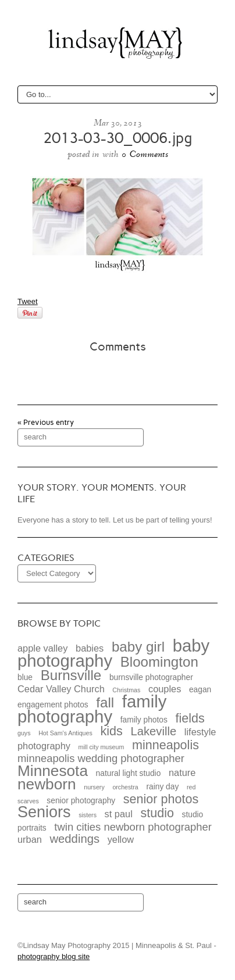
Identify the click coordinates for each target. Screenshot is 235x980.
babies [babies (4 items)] (90, 648)
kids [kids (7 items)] (111, 731)
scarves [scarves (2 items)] (28, 801)
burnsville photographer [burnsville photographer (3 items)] (151, 677)
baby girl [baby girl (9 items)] (138, 647)
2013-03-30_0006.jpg (117, 138)
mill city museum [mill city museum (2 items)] (102, 747)
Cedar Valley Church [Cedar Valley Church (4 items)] (61, 689)
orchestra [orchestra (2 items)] (125, 787)
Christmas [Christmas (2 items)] (126, 690)
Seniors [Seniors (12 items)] (44, 812)
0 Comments (145, 154)
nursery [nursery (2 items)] (94, 787)
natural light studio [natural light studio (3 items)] (129, 773)
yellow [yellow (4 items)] (121, 839)
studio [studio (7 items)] (157, 813)
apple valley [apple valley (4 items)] (42, 648)
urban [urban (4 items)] (30, 839)
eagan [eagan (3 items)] (200, 690)
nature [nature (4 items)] (182, 772)
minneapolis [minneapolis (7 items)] (165, 745)
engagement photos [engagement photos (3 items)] (53, 705)
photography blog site (54, 956)
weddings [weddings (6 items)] (74, 839)
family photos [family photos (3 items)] (144, 720)
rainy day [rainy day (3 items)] (162, 787)
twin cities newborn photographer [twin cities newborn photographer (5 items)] (133, 827)
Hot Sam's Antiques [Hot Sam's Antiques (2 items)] (65, 733)
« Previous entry (46, 422)
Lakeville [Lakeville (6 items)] (153, 731)
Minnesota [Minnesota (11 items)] (53, 771)
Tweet (28, 301)
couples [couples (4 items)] (165, 689)
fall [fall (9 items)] (105, 702)
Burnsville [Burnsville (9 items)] (71, 675)
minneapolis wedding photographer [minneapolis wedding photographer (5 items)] (101, 758)
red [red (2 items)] (191, 787)
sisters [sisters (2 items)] (88, 815)
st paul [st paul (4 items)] (119, 814)
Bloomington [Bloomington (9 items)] (159, 662)
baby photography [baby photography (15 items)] (113, 653)
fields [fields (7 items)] (190, 718)
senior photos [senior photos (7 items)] (161, 799)
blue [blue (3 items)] (25, 677)
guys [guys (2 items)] (24, 733)
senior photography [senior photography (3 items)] (81, 801)
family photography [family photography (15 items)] (92, 709)
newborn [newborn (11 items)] (47, 784)
